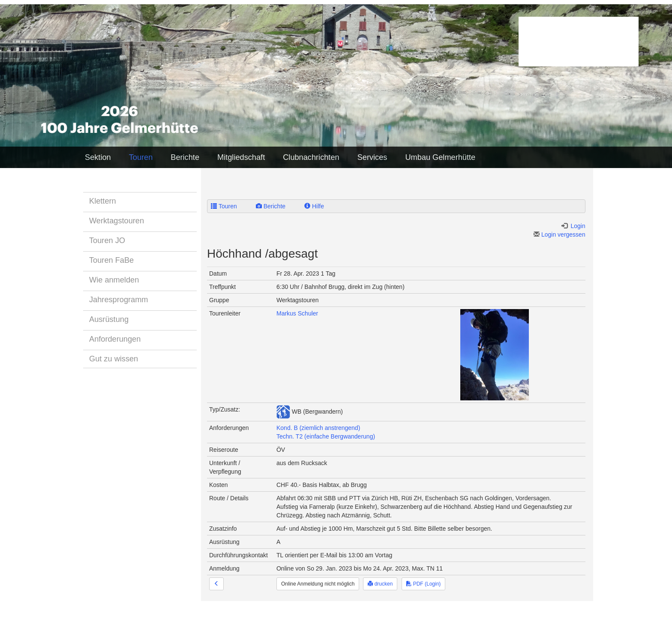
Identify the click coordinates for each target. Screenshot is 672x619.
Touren (141, 157)
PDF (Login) (423, 584)
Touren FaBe (111, 260)
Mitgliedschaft (241, 157)
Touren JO (107, 240)
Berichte (185, 157)
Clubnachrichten (311, 157)
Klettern (103, 201)
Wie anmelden (114, 280)
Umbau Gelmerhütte (440, 157)
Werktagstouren (117, 221)
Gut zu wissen (114, 359)
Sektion (98, 157)
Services (372, 157)
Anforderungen (115, 339)
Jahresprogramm (118, 300)
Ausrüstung (109, 319)
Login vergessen (559, 234)
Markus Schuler (297, 313)
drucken (380, 584)
